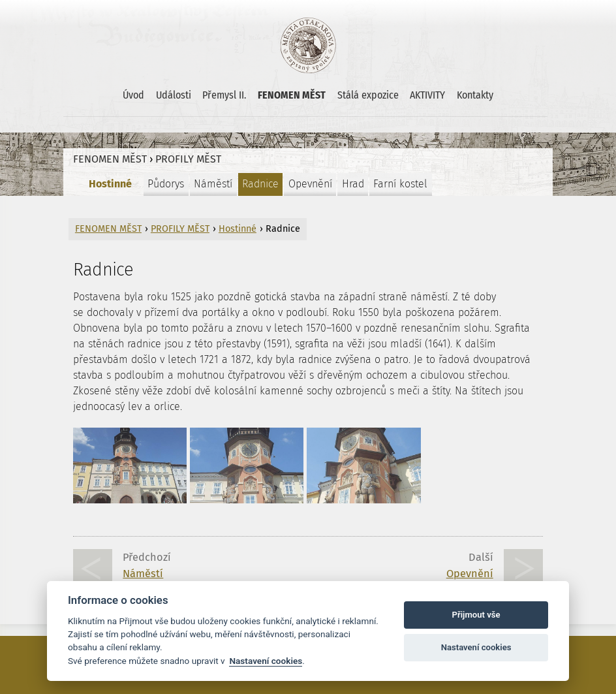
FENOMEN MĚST (292, 95)
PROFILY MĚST (188, 159)
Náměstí (213, 184)
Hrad (353, 184)
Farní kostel (400, 184)
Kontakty (475, 95)
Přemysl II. (224, 95)
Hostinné (110, 184)
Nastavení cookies (266, 661)
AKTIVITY (427, 95)
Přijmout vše (476, 615)
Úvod (133, 95)
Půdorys (166, 184)
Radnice (260, 184)
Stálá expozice (368, 95)
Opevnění (310, 184)
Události (174, 95)
